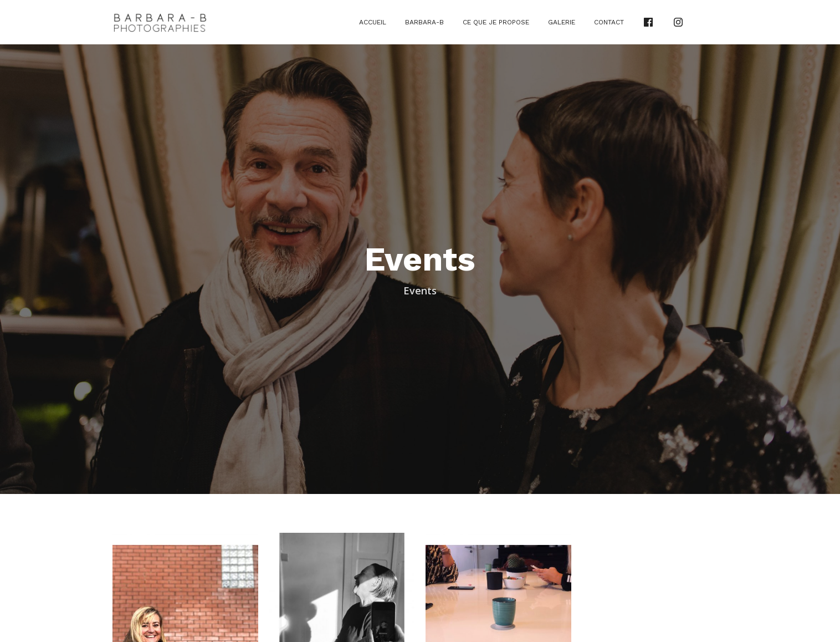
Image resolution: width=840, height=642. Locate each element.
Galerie (562, 22)
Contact (609, 22)
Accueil (373, 22)
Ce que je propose (496, 22)
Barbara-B (424, 22)
